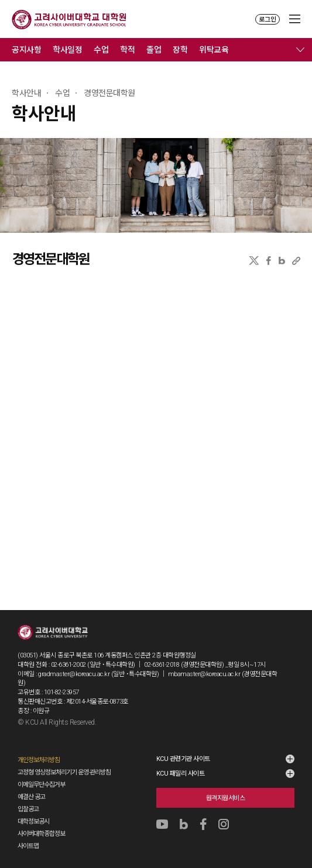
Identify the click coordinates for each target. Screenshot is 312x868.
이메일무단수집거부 (41, 785)
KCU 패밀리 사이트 (181, 774)
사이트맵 (28, 846)
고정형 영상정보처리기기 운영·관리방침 (64, 772)
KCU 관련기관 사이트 (183, 759)
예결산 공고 (31, 797)
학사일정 (67, 50)
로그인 (268, 20)
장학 (180, 50)
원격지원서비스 (226, 798)
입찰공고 (28, 809)
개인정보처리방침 (39, 760)
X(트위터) (254, 261)
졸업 (154, 50)
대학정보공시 (33, 821)
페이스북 (269, 261)
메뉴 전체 (300, 50)
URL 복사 (296, 261)
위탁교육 (214, 50)
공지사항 (26, 50)
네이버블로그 (282, 261)
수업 (101, 50)
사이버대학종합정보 (41, 834)
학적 (127, 50)
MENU (295, 19)
